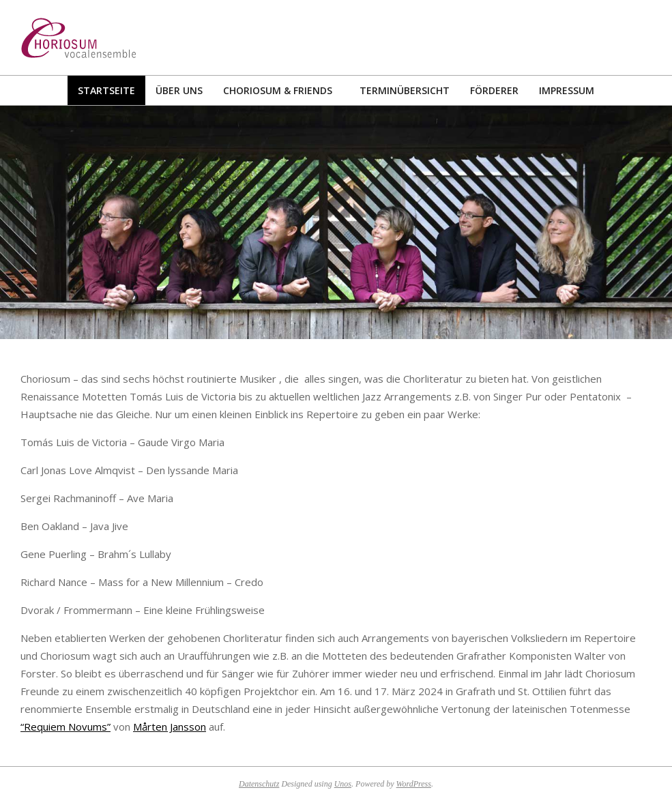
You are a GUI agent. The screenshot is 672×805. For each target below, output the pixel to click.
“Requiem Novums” (65, 727)
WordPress (414, 784)
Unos (343, 784)
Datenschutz (259, 784)
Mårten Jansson (170, 727)
